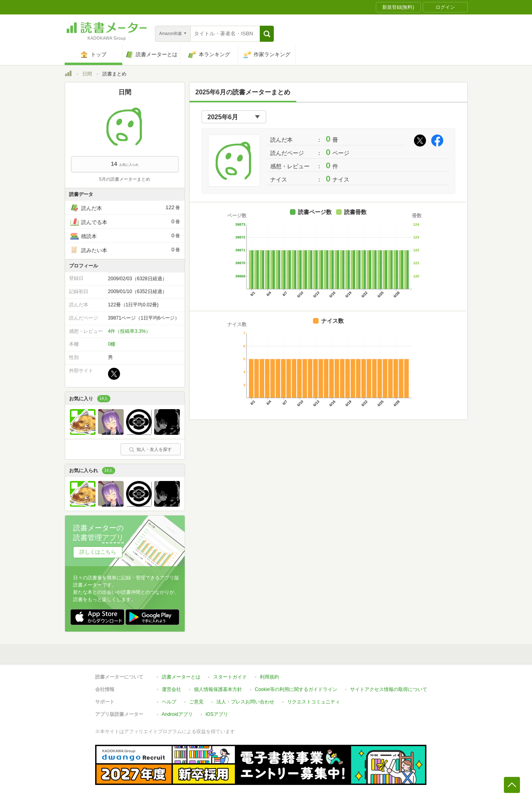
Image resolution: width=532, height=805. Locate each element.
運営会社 (171, 689)
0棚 (112, 344)
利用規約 (269, 677)
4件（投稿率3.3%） (129, 331)
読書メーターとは (181, 677)
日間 (87, 74)
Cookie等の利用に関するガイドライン (296, 689)
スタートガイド (230, 677)
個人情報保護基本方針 (218, 689)
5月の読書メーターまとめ (125, 179)
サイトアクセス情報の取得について (389, 689)
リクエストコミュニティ (314, 702)
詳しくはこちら (98, 552)
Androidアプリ (177, 714)
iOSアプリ (217, 714)
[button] (267, 34)
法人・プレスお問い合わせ (245, 702)
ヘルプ (169, 702)
